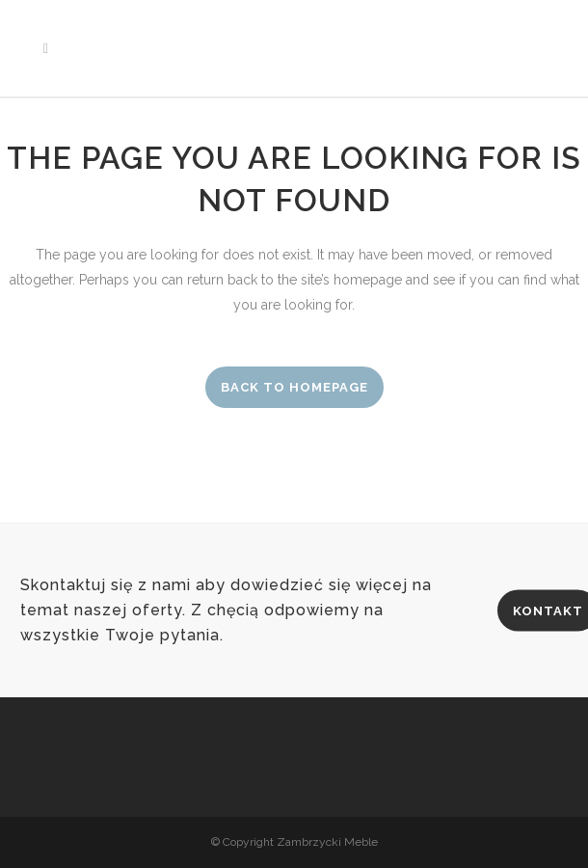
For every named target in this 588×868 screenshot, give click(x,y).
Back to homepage (294, 387)
